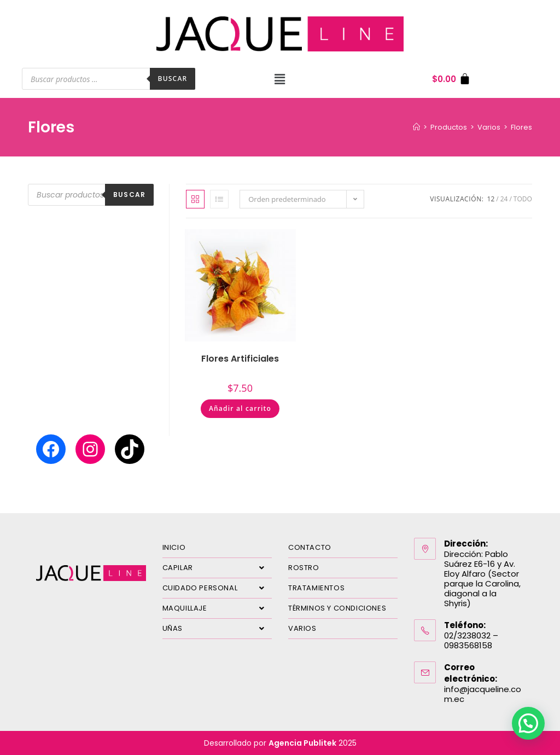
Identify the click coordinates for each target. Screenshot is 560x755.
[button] (280, 79)
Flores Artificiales (240, 359)
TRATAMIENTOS (316, 588)
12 (491, 199)
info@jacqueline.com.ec (483, 694)
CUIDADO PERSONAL (217, 588)
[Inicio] (416, 127)
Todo (523, 199)
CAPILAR (217, 568)
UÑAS (217, 629)
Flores (521, 127)
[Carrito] (451, 79)
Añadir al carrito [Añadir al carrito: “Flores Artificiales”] (240, 408)
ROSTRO (304, 568)
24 (504, 199)
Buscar (173, 79)
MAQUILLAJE (217, 608)
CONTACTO (310, 547)
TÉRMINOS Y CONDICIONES (337, 608)
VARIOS (302, 628)
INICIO (174, 547)
